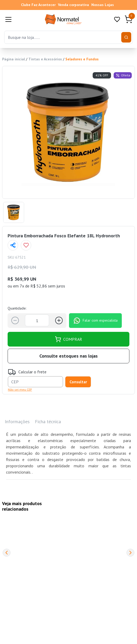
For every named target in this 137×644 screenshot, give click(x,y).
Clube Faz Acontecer (38, 5)
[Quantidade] (37, 320)
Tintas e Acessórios (45, 59)
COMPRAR (68, 339)
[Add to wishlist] (26, 245)
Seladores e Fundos (82, 59)
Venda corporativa (73, 5)
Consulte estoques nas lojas (68, 356)
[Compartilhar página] (13, 245)
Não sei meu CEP (20, 389)
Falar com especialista (95, 321)
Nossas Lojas (103, 5)
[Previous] (7, 553)
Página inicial (14, 59)
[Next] (130, 553)
